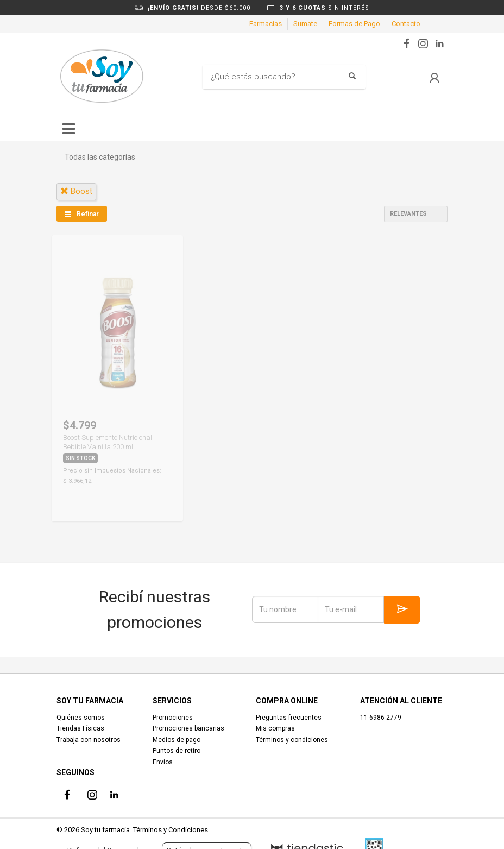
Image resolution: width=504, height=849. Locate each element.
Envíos (163, 762)
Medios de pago (177, 740)
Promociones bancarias (188, 728)
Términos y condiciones (292, 740)
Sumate (305, 24)
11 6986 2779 (381, 718)
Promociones (173, 718)
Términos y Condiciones (171, 830)
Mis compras (275, 728)
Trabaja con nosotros (89, 740)
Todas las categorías (100, 157)
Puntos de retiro (177, 751)
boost (76, 191)
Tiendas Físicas (80, 728)
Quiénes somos (81, 718)
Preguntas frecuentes (289, 718)
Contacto (406, 24)
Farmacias (266, 24)
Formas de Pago (354, 24)
